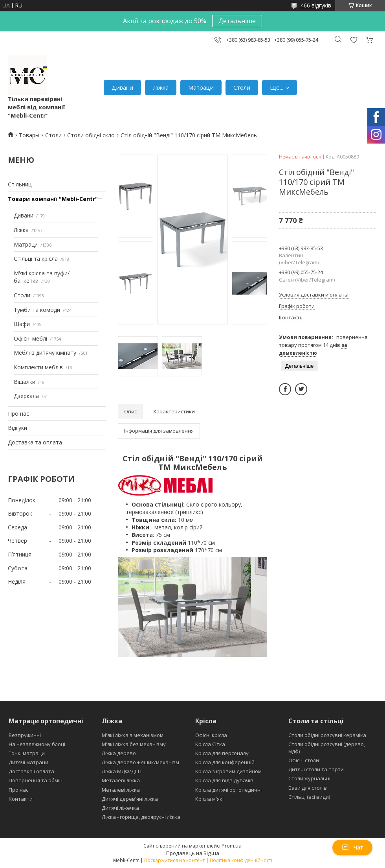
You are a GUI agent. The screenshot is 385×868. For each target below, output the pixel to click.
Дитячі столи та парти (316, 769)
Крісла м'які (209, 799)
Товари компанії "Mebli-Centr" (53, 199)
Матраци (201, 87)
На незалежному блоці (37, 744)
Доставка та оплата (35, 442)
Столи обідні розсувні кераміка (327, 735)
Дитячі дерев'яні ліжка (130, 799)
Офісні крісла (211, 735)
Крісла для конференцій (225, 762)
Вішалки (25, 382)
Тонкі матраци (27, 753)
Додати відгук (354, 40)
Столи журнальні (309, 778)
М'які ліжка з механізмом (133, 735)
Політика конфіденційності (241, 860)
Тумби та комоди (37, 310)
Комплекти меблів (38, 367)
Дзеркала (26, 396)
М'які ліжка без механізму (134, 744)
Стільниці (20, 184)
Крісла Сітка (210, 744)
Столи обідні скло (91, 135)
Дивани (122, 87)
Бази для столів (308, 788)
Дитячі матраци (28, 762)
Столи (242, 87)
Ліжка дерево (119, 753)
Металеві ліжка (121, 780)
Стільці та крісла (36, 259)
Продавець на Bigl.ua (193, 853)
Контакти (21, 799)
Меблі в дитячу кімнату (45, 353)
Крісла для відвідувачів (224, 780)
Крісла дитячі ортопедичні (228, 790)
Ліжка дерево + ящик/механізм (140, 762)
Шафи (22, 324)
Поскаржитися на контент (174, 860)
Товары (29, 135)
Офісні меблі (30, 338)
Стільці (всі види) (309, 797)
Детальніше (237, 21)
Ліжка (161, 87)
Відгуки (17, 428)
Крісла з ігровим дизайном (228, 771)
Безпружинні (25, 735)
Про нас (18, 414)
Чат (352, 848)
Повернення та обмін (36, 780)
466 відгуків (316, 5)
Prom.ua (232, 846)
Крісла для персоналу (222, 753)
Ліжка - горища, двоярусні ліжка (141, 817)
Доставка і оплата (31, 771)
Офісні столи (304, 760)
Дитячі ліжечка (120, 808)
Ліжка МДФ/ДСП (122, 771)
